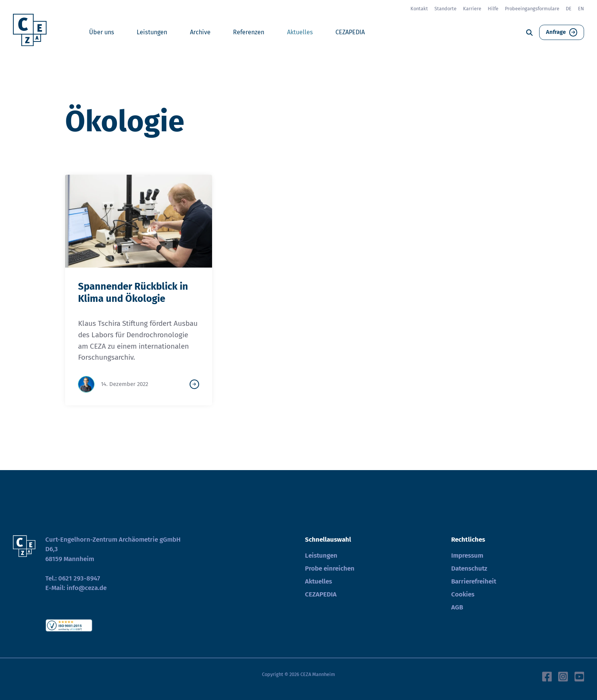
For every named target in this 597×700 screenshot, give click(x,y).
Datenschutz (469, 568)
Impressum (467, 556)
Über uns (102, 32)
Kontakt (419, 9)
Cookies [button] (463, 594)
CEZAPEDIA (350, 32)
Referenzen (249, 32)
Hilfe (493, 9)
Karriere (472, 9)
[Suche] (529, 33)
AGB (457, 607)
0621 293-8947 (79, 578)
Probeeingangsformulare (532, 9)
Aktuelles (300, 32)
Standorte (445, 9)
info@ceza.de (87, 588)
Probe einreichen (330, 568)
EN (581, 9)
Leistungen (152, 32)
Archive (200, 32)
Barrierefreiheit (474, 581)
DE (569, 9)
